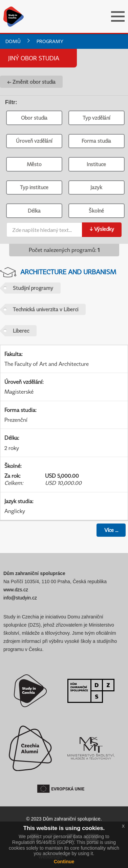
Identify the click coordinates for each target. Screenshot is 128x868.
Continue (64, 862)
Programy (50, 41)
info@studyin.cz (20, 598)
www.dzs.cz (16, 590)
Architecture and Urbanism (68, 272)
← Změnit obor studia (31, 82)
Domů (13, 41)
